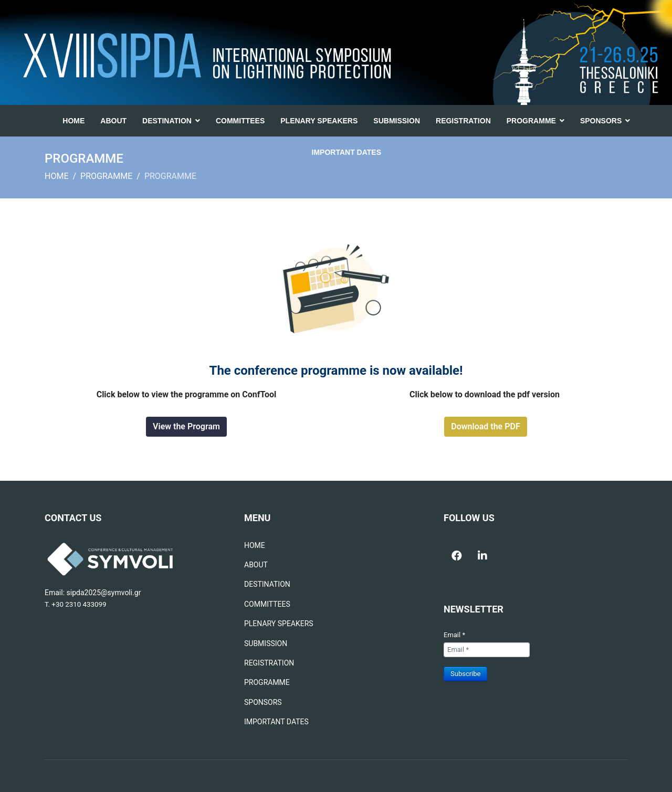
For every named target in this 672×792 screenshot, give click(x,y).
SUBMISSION (397, 121)
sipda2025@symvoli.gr (104, 593)
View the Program (186, 426)
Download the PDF (485, 426)
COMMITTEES (240, 121)
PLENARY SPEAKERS (319, 121)
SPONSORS (601, 121)
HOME (73, 121)
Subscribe (465, 674)
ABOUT (113, 121)
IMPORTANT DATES (346, 152)
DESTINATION (167, 121)
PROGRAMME (531, 121)
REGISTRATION (463, 121)
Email (454, 635)
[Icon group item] (457, 550)
